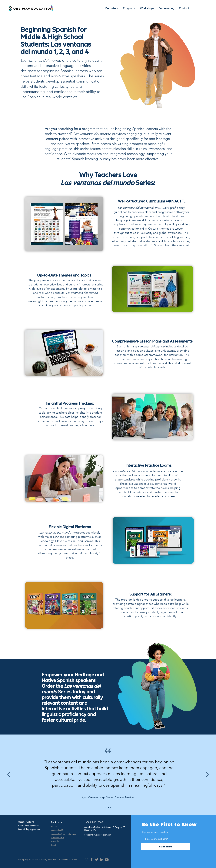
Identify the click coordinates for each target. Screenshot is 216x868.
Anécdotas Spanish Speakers (64, 834)
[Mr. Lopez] (108, 808)
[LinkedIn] (102, 860)
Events (54, 845)
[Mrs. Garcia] (105, 808)
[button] (129, 8)
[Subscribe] (166, 847)
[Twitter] (97, 860)
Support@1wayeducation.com (98, 835)
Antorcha (55, 841)
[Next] (207, 775)
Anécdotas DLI (58, 830)
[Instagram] (87, 860)
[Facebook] (92, 860)
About (54, 826)
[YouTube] (107, 860)
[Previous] (9, 775)
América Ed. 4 (58, 838)
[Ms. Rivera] (111, 808)
